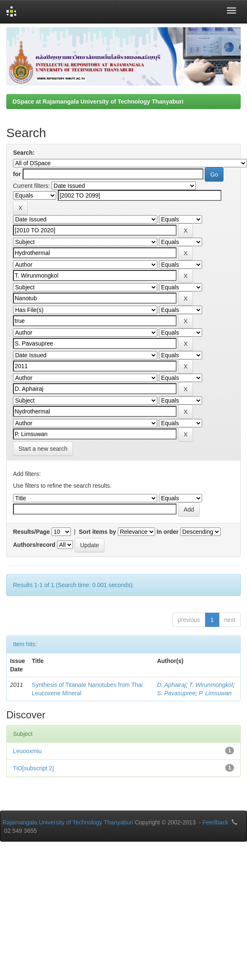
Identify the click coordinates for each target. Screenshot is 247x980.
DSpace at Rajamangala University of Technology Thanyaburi (98, 101)
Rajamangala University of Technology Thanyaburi (68, 822)
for (17, 174)
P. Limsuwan (215, 693)
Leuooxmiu (27, 751)
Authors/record (34, 545)
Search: (24, 153)
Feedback (215, 822)
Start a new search (43, 449)
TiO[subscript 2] (34, 768)
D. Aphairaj (171, 685)
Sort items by (97, 532)
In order (168, 532)
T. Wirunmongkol (211, 685)
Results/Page (31, 532)
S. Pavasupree (176, 693)
